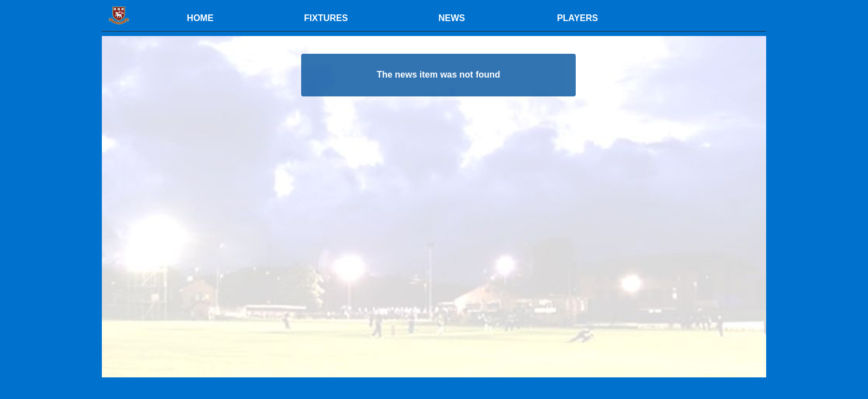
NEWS (452, 18)
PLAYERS (577, 18)
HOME (200, 18)
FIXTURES (326, 18)
